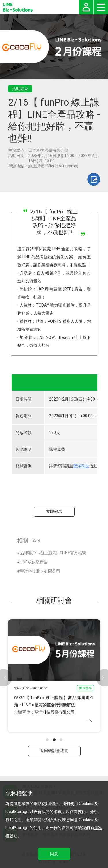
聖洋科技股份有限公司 (40, 571)
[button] (47, 740)
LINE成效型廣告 (34, 562)
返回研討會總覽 (54, 751)
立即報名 (54, 511)
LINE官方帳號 (74, 553)
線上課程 (49, 553)
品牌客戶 (28, 553)
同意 (54, 854)
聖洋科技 (81, 466)
